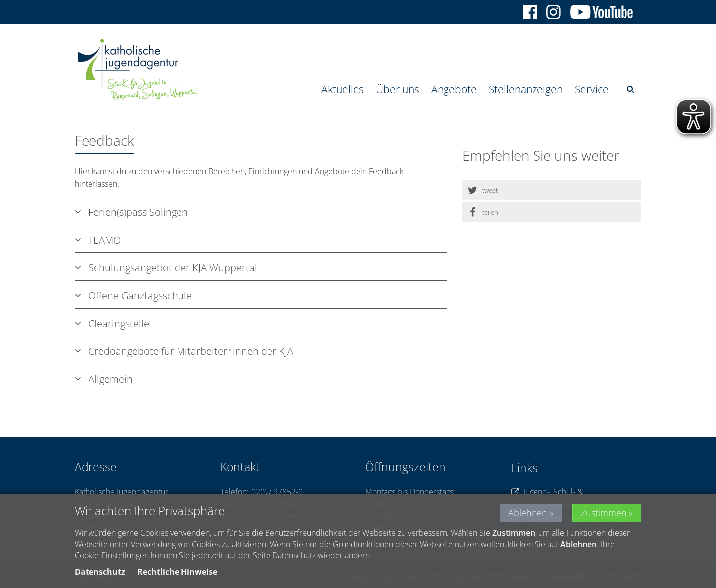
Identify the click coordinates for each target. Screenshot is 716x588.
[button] (552, 190)
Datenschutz (100, 572)
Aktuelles (343, 89)
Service (592, 89)
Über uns (398, 89)
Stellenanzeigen (526, 89)
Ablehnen (528, 513)
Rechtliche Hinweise (177, 572)
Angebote (454, 89)
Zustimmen (604, 513)
